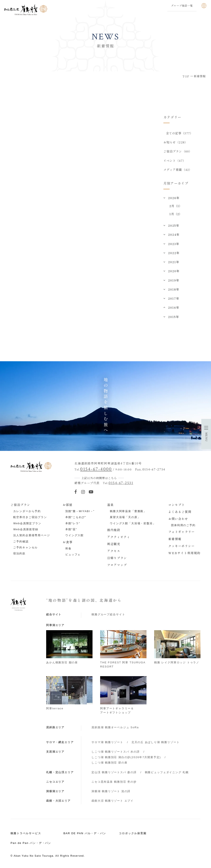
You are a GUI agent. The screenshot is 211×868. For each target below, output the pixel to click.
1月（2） (176, 215)
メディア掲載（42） (178, 170)
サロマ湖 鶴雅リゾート (107, 743)
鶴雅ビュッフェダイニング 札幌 (167, 773)
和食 (68, 550)
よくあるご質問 (180, 513)
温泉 (110, 506)
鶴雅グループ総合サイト (108, 615)
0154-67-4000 (96, 470)
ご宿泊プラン (20, 506)
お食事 (68, 543)
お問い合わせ (178, 520)
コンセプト (177, 506)
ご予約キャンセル (25, 548)
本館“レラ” (73, 524)
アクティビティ (119, 538)
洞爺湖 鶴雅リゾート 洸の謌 (111, 792)
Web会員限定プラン (27, 524)
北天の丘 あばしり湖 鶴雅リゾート (156, 743)
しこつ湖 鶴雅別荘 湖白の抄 (126, 758)
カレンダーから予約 (27, 512)
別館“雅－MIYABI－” (80, 512)
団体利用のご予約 (183, 526)
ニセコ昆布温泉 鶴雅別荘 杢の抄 (114, 783)
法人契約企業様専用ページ (32, 536)
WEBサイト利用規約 (184, 554)
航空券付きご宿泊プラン (30, 518)
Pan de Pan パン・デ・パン (31, 844)
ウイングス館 (74, 536)
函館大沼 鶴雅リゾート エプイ (113, 802)
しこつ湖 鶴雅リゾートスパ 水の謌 (116, 753)
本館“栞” (71, 530)
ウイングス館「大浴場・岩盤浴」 (133, 524)
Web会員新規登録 (26, 530)
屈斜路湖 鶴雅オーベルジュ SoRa (115, 728)
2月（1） (176, 207)
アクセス (114, 552)
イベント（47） (175, 161)
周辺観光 (114, 545)
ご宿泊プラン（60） (178, 152)
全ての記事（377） (179, 133)
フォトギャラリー (182, 533)
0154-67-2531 (121, 484)
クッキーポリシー (182, 547)
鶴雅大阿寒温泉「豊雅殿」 (128, 512)
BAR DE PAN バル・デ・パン (85, 834)
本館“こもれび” (76, 518)
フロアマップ (117, 566)
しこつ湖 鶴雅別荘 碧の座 (109, 764)
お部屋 (68, 506)
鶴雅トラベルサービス (26, 834)
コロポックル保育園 (133, 834)
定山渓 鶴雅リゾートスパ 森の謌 (114, 773)
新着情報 (175, 540)
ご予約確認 (21, 542)
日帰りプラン (117, 559)
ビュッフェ (73, 555)
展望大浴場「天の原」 (125, 518)
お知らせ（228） (176, 142)
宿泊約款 (19, 554)
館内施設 (114, 531)
